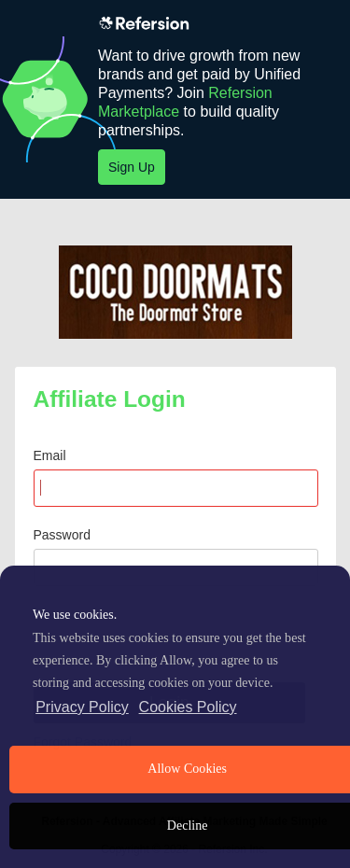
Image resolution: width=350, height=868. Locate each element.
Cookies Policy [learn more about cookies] (188, 707)
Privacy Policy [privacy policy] (82, 707)
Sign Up (132, 167)
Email (50, 455)
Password (62, 535)
